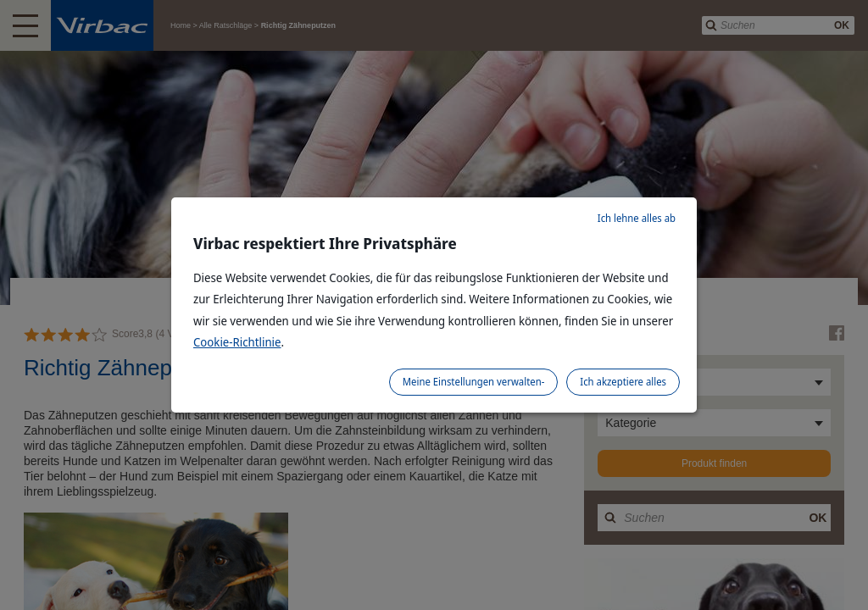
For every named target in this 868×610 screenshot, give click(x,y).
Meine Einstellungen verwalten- (474, 382)
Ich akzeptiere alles (623, 382)
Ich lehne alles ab (637, 218)
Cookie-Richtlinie (237, 342)
